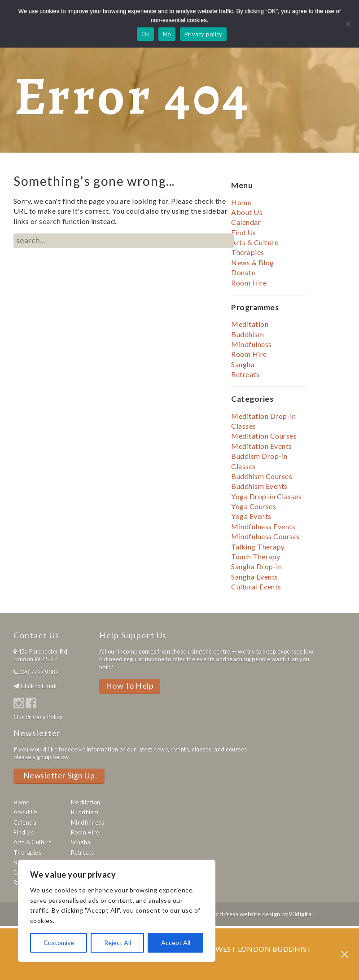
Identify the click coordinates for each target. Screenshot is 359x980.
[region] (117, 911)
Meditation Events (261, 446)
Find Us (243, 232)
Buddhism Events (259, 486)
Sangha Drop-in (256, 566)
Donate (243, 272)
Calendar (246, 222)
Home (241, 202)
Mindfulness (251, 344)
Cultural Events (256, 587)
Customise (59, 943)
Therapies (247, 252)
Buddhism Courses (262, 476)
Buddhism (247, 334)
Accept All (176, 943)
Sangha (243, 364)
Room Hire (249, 283)
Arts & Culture (255, 242)
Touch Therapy (256, 556)
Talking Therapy (258, 547)
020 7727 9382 (39, 672)
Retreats (245, 374)
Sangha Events (254, 577)
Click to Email (39, 686)
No (167, 34)
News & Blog (252, 262)
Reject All (118, 943)
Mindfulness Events (263, 526)
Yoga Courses (254, 506)
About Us (247, 212)
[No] (348, 24)
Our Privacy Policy (38, 717)
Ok (146, 34)
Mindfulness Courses (265, 536)
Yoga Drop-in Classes (266, 496)
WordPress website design (244, 914)
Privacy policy (204, 34)
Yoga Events (251, 516)
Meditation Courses (264, 436)
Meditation (250, 324)
